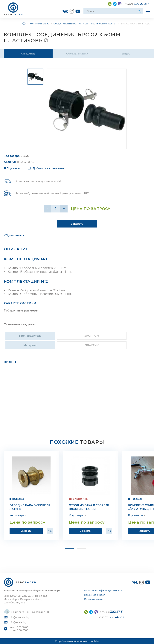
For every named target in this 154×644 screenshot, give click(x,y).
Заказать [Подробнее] (77, 225)
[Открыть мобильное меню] (148, 11)
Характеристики (77, 54)
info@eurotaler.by (16, 617)
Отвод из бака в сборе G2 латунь (30, 508)
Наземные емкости (95, 595)
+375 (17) (111, 617)
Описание (28, 54)
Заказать (26, 532)
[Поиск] (140, 11)
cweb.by (94, 641)
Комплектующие (39, 24)
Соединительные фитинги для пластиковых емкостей (85, 24)
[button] (69, 549)
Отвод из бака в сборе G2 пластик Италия (89, 508)
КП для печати (14, 236)
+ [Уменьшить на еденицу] (64, 209)
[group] (87, 109)
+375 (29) (135, 4)
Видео (126, 54)
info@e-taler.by (15, 622)
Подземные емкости (96, 599)
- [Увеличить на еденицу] (47, 209)
